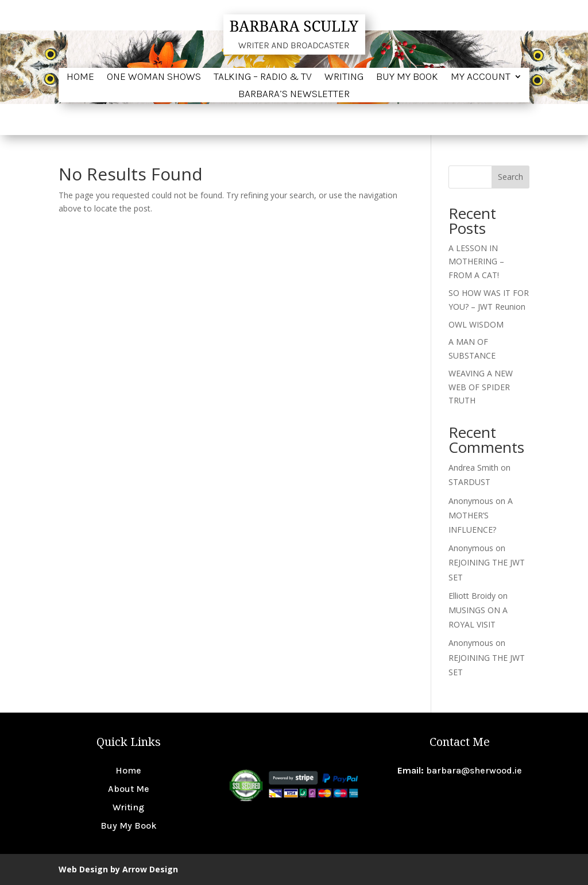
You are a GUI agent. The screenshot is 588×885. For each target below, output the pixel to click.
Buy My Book (407, 78)
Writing (344, 78)
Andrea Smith (473, 467)
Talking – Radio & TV (263, 78)
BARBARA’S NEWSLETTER (294, 95)
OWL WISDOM (476, 324)
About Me (129, 789)
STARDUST (469, 482)
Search (510, 177)
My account (481, 78)
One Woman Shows (154, 78)
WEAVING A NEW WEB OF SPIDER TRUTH (481, 387)
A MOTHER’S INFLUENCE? (481, 515)
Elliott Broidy (472, 596)
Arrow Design (150, 869)
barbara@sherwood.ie (474, 770)
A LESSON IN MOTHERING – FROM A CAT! (476, 262)
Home (80, 78)
